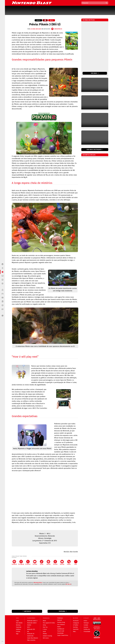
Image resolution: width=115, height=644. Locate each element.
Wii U (52, 20)
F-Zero (45, 629)
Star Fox (45, 627)
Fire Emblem (61, 625)
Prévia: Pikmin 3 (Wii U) (45, 24)
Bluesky (62, 562)
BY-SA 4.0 (68, 584)
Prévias (18, 632)
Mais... (75, 632)
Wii (28, 632)
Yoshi (44, 632)
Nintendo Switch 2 (32, 621)
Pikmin (45, 634)
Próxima (62, 611)
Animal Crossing (47, 636)
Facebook (14, 562)
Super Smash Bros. (63, 635)
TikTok (42, 562)
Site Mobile (19, 623)
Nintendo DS (31, 634)
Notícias (18, 625)
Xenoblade (60, 633)
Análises (18, 629)
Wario (59, 627)
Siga (17, 634)
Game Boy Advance (33, 638)
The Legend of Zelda (49, 623)
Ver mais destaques (94, 149)
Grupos (69, 562)
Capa (17, 621)
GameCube (30, 636)
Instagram (21, 562)
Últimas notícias (89, 20)
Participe (86, 623)
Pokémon (60, 618)
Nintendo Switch (32, 623)
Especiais (19, 627)
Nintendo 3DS (31, 629)
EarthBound (61, 629)
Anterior (28, 611)
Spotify (48, 562)
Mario (44, 621)
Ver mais (95, 73)
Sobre (85, 621)
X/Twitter (28, 562)
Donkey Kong (61, 622)
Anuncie (86, 627)
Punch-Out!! (61, 631)
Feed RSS (76, 629)
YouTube (35, 562)
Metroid (60, 620)
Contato (86, 625)
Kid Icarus (46, 638)
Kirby (44, 625)
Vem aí (38, 20)
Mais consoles (31, 640)
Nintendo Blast (38, 583)
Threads (55, 562)
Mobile (29, 625)
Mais (76, 562)
